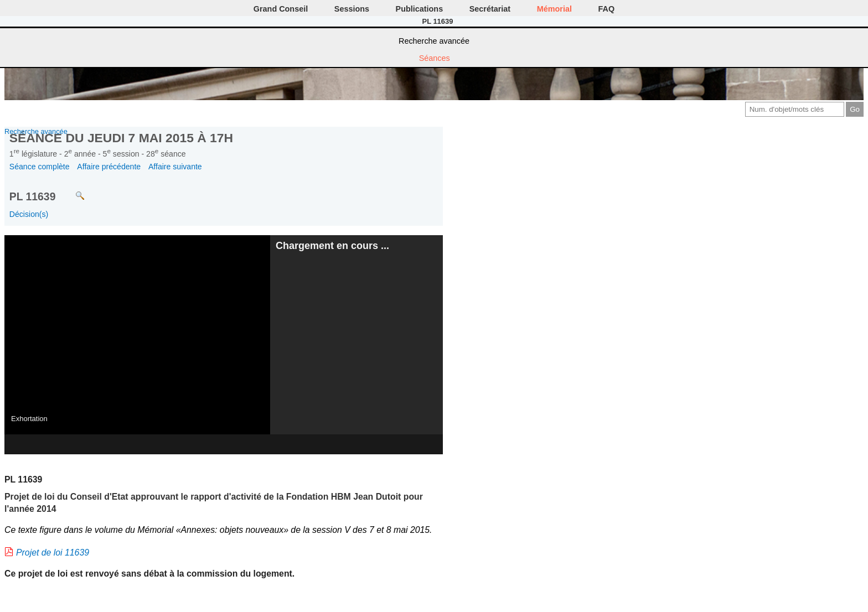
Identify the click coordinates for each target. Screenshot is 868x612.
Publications (420, 9)
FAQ (607, 9)
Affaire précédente (109, 167)
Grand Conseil (281, 9)
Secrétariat (490, 9)
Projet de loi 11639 (53, 553)
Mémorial (554, 9)
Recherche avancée (434, 41)
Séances (435, 58)
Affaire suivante (175, 167)
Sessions (352, 9)
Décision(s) (29, 214)
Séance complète (40, 167)
